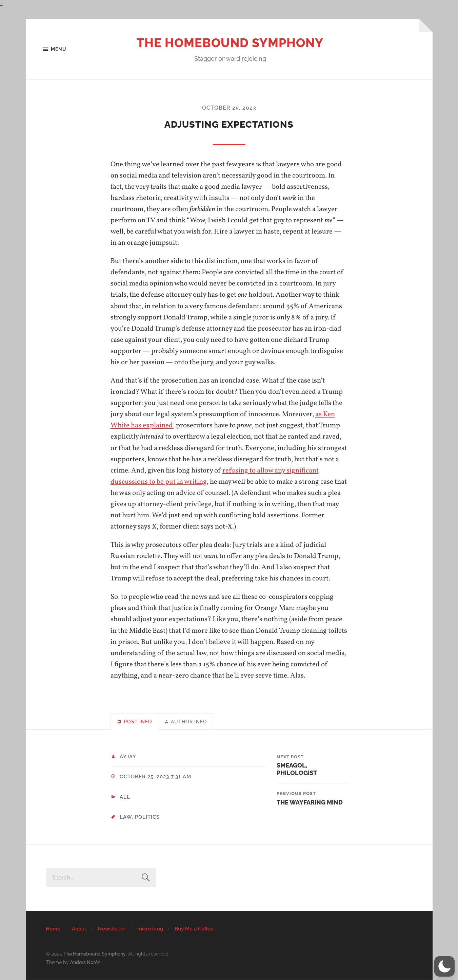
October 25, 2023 (229, 108)
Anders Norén (85, 962)
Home (53, 929)
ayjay (128, 757)
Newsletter (112, 929)
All (125, 797)
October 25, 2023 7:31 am (155, 777)
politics (147, 817)
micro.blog (150, 929)
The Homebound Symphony (230, 43)
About (79, 929)
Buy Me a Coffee (194, 929)
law (126, 817)
